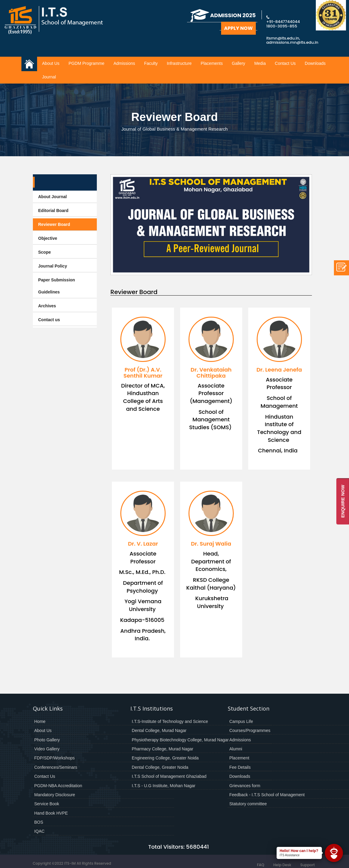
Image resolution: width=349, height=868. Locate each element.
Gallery (239, 63)
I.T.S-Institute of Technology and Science (170, 721)
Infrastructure (179, 63)
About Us (51, 63)
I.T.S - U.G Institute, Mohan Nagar (164, 786)
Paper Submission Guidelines (57, 286)
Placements (212, 63)
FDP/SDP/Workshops (55, 758)
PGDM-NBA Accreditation (58, 786)
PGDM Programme (86, 63)
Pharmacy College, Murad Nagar (163, 749)
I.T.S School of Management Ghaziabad (169, 776)
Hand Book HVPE (51, 813)
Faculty (151, 63)
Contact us (49, 320)
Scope (45, 252)
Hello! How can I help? (299, 851)
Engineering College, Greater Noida (165, 758)
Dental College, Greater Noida (160, 767)
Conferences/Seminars (56, 767)
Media (260, 63)
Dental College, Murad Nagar (159, 730)
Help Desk (282, 865)
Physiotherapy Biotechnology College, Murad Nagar (180, 740)
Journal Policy (53, 266)
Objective (48, 238)
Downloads (315, 63)
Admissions (124, 63)
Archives (47, 306)
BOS (39, 822)
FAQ (261, 865)
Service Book (47, 804)
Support (307, 865)
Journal (49, 77)
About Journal (53, 197)
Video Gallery (47, 749)
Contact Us (285, 63)
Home (40, 721)
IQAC (40, 831)
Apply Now (238, 28)
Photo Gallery (47, 740)
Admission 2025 (223, 15)
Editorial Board (53, 211)
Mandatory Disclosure (55, 795)
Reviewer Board (54, 224)
